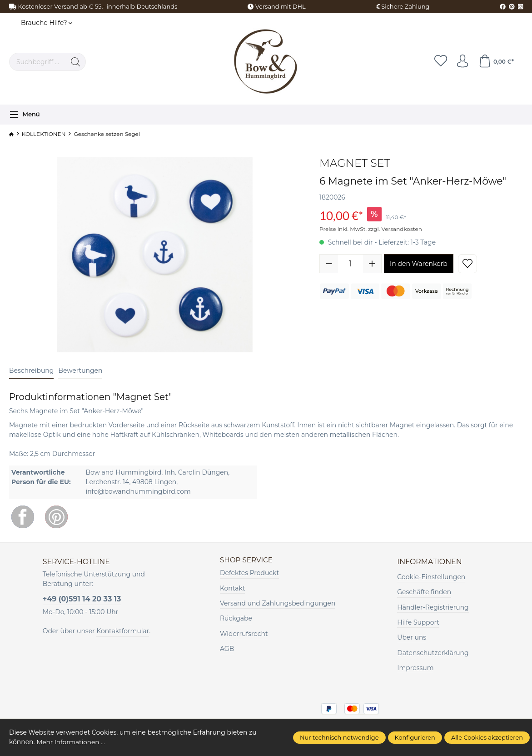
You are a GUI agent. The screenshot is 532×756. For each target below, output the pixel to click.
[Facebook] (23, 517)
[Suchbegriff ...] (37, 62)
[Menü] (25, 115)
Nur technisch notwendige (339, 737)
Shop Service (247, 560)
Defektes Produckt (249, 573)
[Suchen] (76, 62)
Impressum (415, 668)
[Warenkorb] (496, 62)
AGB (227, 649)
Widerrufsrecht (244, 634)
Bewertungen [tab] (80, 370)
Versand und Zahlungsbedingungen (278, 604)
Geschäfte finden (424, 592)
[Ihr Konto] (462, 62)
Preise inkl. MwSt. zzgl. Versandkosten (371, 229)
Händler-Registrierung (433, 607)
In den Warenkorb (419, 264)
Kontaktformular (123, 631)
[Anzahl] (351, 264)
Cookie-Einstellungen (431, 577)
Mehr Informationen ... (71, 742)
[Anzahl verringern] (329, 264)
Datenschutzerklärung (433, 653)
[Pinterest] (56, 517)
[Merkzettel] (439, 62)
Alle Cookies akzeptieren (487, 737)
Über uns (412, 637)
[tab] (31, 371)
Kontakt (232, 588)
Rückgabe (236, 619)
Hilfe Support (418, 622)
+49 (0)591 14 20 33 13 (82, 599)
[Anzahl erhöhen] (372, 264)
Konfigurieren (415, 737)
